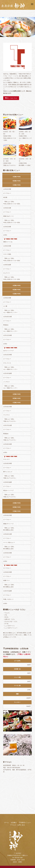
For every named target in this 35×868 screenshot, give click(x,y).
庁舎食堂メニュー (25, 822)
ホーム (7, 822)
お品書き (14, 822)
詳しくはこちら (11, 98)
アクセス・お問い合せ (17, 825)
